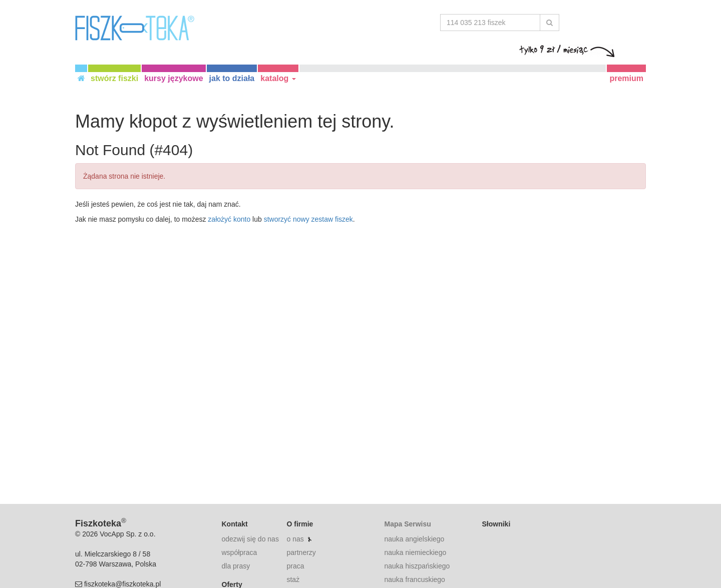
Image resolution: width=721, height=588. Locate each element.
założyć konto (229, 219)
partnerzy (301, 552)
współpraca (240, 552)
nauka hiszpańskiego (417, 566)
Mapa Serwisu (407, 524)
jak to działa (232, 78)
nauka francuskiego (414, 579)
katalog (278, 78)
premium (626, 78)
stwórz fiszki (114, 78)
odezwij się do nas (250, 539)
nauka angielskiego (414, 539)
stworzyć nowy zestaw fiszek (308, 219)
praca (295, 566)
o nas (295, 539)
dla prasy (236, 566)
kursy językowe (173, 78)
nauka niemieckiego (415, 552)
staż (293, 579)
